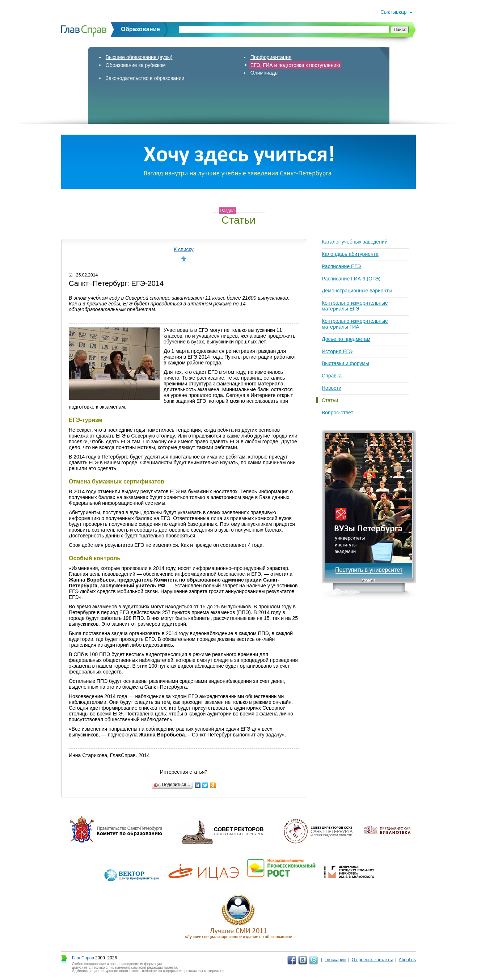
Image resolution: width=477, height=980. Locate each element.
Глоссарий (335, 960)
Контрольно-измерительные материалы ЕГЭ (355, 306)
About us (407, 960)
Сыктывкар (393, 12)
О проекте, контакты (372, 960)
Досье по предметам (346, 339)
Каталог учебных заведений (355, 242)
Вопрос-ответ (337, 413)
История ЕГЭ (337, 351)
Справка (332, 376)
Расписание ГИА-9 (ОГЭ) (351, 279)
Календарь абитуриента (350, 254)
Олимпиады (265, 73)
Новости (332, 388)
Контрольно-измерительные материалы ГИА (355, 324)
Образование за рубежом (136, 65)
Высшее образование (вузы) (139, 57)
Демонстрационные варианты (357, 291)
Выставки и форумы (345, 363)
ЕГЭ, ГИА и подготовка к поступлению (295, 65)
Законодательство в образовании (145, 78)
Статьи (330, 400)
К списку (184, 249)
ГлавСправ (83, 958)
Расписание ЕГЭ (341, 266)
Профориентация (271, 57)
